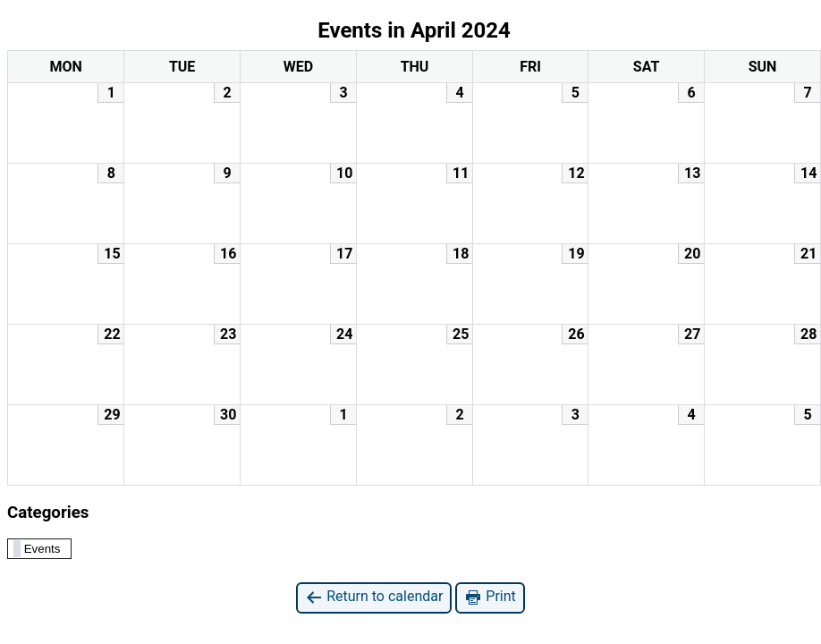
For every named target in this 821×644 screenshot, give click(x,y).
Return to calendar (374, 597)
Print (490, 597)
